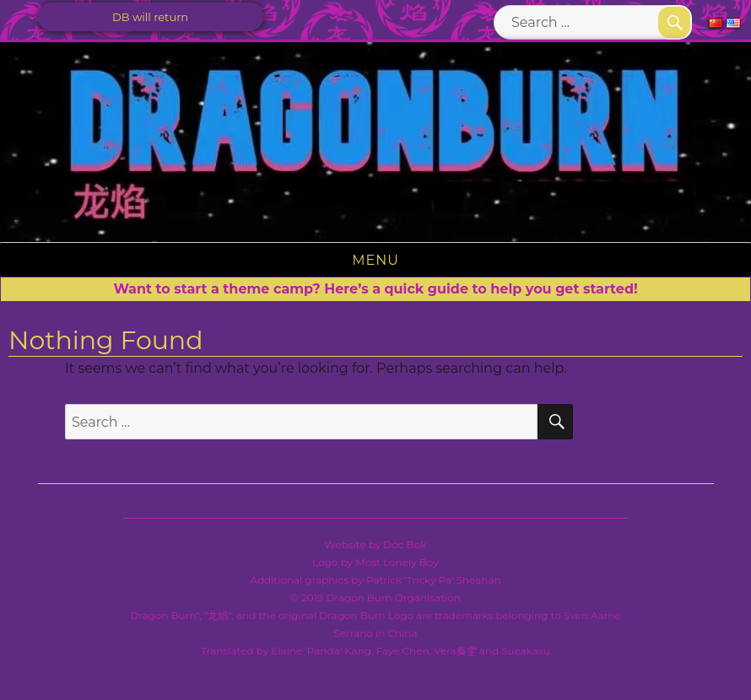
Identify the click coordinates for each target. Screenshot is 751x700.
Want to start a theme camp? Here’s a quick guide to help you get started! (375, 289)
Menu (375, 260)
